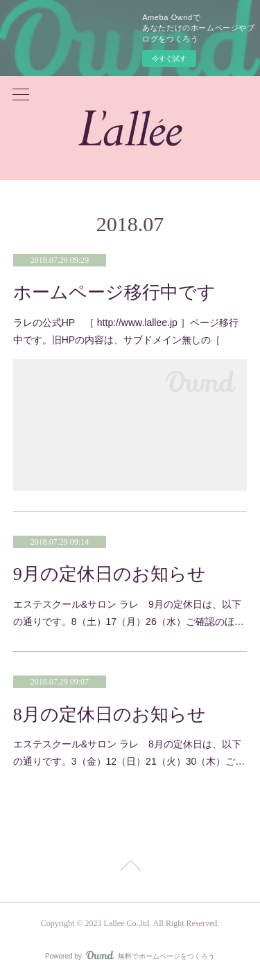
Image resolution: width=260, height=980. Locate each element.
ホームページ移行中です (114, 292)
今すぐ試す (169, 58)
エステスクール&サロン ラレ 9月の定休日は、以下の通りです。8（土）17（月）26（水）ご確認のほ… (129, 613)
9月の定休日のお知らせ (110, 574)
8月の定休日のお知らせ (110, 715)
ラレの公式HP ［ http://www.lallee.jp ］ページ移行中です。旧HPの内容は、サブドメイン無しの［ (126, 331)
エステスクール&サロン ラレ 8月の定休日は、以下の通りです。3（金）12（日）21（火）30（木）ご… (129, 753)
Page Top (130, 868)
